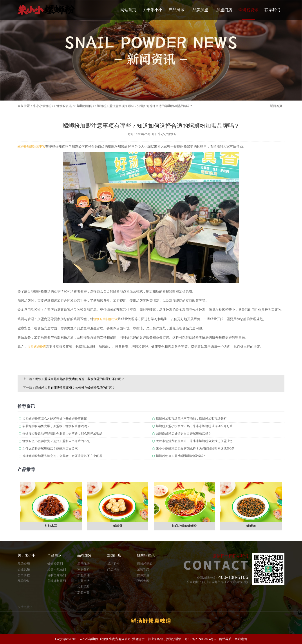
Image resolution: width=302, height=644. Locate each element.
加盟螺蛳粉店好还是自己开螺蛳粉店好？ (184, 434)
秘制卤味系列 (57, 575)
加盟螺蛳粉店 (37, 347)
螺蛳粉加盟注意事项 (31, 147)
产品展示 (176, 10)
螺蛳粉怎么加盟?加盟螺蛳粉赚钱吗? (180, 456)
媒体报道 (143, 575)
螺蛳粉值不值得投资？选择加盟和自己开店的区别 (56, 441)
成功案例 (113, 564)
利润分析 (83, 570)
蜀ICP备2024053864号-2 (200, 639)
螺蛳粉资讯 (248, 14)
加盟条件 (83, 575)
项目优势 (83, 564)
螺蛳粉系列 (55, 564)
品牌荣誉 (24, 581)
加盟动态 (143, 570)
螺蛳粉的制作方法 (106, 319)
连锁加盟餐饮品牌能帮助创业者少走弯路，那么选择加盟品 (62, 434)
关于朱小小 (152, 10)
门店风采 (113, 570)
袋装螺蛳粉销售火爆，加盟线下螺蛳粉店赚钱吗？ (56, 426)
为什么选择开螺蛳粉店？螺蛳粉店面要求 (50, 449)
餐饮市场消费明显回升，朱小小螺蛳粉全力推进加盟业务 (194, 441)
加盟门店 (224, 10)
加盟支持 (83, 581)
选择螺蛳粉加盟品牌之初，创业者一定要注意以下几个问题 (62, 456)
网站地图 (241, 639)
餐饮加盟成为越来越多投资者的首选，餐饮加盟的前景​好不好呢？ (80, 379)
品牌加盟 (200, 10)
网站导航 (225, 639)
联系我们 (272, 10)
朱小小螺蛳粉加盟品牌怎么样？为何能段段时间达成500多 (195, 449)
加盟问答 (83, 592)
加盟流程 (83, 587)
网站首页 (128, 10)
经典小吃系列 (57, 570)
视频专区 (143, 581)
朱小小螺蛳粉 (42, 106)
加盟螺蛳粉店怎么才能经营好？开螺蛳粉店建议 (55, 419)
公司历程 (24, 575)
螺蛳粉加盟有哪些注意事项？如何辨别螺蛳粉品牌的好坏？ (75, 388)
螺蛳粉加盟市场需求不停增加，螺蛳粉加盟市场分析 (191, 419)
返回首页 (276, 106)
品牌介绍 (24, 564)
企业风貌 (24, 570)
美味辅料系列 (57, 581)
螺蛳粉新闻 (85, 106)
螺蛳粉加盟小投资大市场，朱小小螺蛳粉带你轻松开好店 (194, 426)
